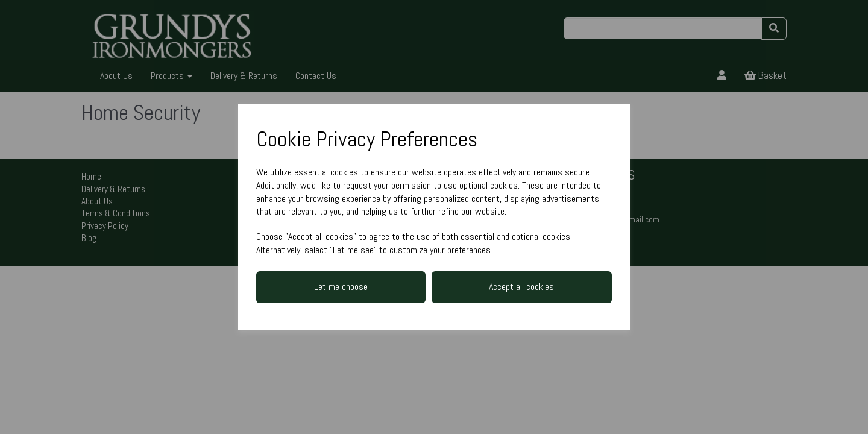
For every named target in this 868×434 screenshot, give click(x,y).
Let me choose (341, 287)
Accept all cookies (521, 287)
